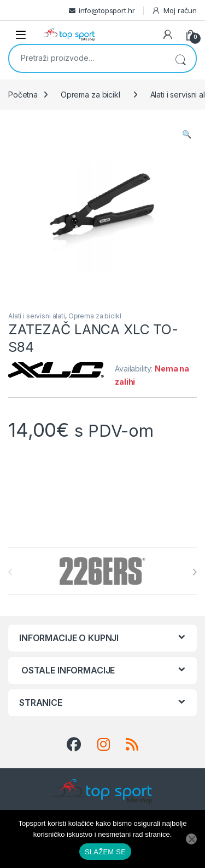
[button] (187, 134)
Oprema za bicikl (90, 95)
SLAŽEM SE (105, 852)
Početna (23, 95)
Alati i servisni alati (37, 316)
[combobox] (87, 58)
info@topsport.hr (107, 10)
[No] (191, 839)
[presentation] (194, 572)
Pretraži (180, 58)
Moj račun (174, 11)
